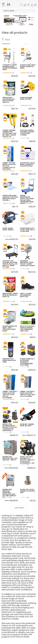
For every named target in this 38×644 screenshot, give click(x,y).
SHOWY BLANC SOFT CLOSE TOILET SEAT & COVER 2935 (28, 230)
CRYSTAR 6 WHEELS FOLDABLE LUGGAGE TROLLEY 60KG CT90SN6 (27, 133)
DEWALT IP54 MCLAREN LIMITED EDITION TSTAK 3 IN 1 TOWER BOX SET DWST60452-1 (10, 427)
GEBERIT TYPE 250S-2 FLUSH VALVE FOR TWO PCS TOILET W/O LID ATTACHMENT (10, 395)
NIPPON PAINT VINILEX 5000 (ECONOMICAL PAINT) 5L (10, 295)
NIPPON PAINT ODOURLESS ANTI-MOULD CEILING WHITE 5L (9, 100)
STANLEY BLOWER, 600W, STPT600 (26, 98)
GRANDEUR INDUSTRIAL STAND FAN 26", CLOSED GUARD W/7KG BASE (27, 263)
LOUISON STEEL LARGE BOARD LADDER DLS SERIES (28, 66)
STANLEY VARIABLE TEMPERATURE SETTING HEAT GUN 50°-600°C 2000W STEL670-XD (9, 133)
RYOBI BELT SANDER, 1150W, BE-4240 (27, 425)
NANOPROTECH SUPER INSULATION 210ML (9, 360)
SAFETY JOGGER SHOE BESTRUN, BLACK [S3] (26, 295)
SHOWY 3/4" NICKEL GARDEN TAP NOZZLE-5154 (28, 491)
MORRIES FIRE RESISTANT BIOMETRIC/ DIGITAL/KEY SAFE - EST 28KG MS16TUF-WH (10, 493)
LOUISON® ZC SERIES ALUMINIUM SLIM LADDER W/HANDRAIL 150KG (10, 67)
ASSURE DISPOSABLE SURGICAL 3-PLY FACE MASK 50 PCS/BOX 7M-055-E (10, 198)
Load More (19, 508)
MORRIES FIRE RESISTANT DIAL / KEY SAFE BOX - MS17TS (10, 458)
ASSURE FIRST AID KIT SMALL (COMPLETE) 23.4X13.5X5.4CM (28, 164)
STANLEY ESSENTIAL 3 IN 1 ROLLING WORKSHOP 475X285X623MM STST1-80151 (27, 362)
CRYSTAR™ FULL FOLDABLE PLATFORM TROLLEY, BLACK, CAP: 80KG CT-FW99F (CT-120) (10, 264)
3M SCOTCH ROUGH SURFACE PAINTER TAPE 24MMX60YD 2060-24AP (27, 329)
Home (12, 11)
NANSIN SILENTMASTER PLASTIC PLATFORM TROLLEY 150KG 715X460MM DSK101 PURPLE (27, 199)
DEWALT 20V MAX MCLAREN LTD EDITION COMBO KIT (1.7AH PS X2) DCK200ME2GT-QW (27, 460)
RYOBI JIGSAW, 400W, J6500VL (8, 229)
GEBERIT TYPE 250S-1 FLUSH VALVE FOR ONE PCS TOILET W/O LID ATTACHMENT (28, 394)
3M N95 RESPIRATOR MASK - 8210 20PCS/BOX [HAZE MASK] (10, 329)
